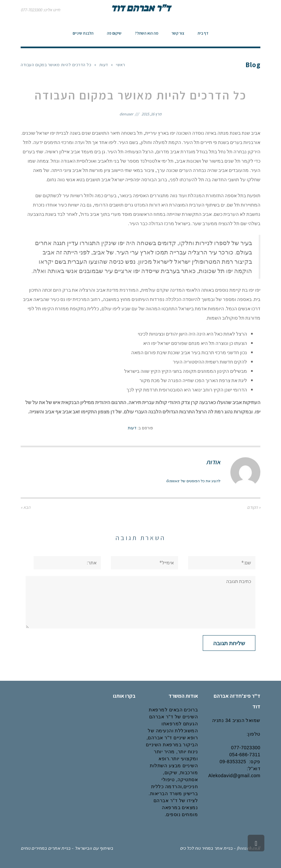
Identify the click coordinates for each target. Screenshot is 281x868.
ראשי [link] (120, 65)
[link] (203, 33)
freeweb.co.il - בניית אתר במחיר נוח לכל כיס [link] (220, 848)
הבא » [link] (25, 507)
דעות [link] (104, 65)
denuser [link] (126, 114)
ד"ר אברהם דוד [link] (140, 8)
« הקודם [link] (254, 507)
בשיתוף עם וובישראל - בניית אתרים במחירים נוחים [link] (67, 848)
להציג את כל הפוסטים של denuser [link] (193, 481)
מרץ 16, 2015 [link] (151, 114)
